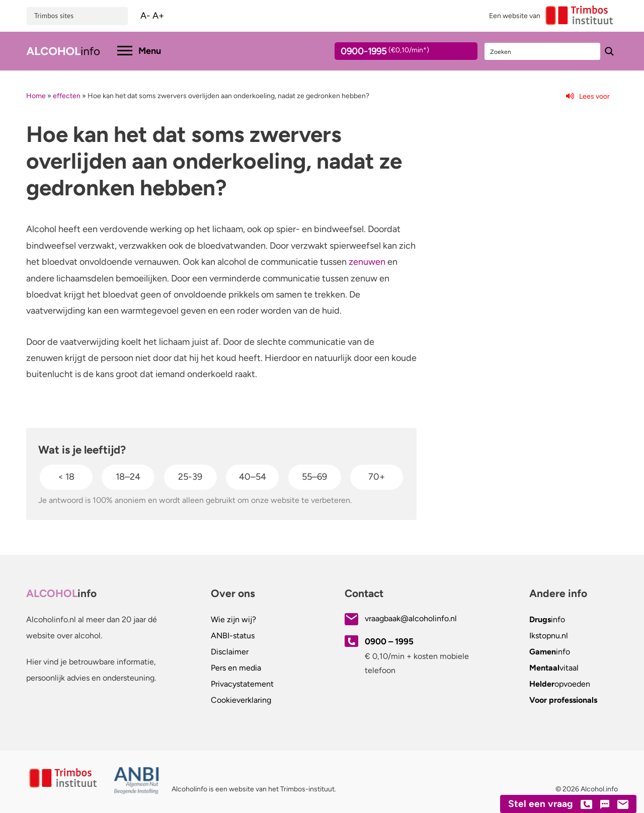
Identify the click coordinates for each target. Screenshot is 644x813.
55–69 (314, 477)
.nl (549, 636)
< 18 (66, 477)
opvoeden (560, 684)
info (547, 619)
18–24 (128, 477)
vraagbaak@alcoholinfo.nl (411, 618)
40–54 (253, 477)
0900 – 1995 (389, 641)
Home (36, 96)
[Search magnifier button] (609, 51)
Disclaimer (230, 652)
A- (145, 16)
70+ (377, 477)
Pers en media (236, 668)
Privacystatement (242, 684)
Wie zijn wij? (233, 619)
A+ (158, 16)
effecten (67, 96)
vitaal (554, 668)
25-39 (190, 477)
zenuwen (367, 262)
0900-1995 (397, 53)
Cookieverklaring (241, 700)
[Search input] (543, 51)
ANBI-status (233, 636)
